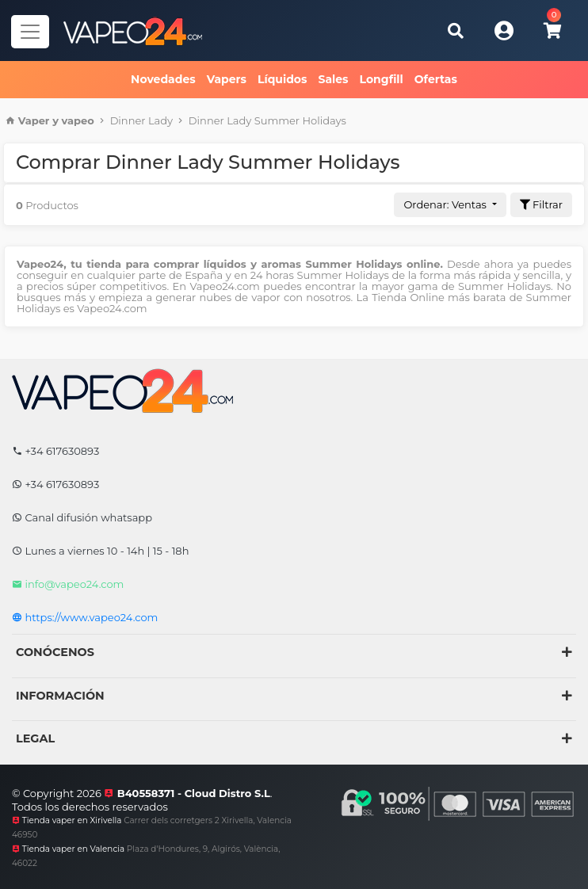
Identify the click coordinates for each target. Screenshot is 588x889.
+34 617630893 (55, 451)
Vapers (227, 79)
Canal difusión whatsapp (82, 517)
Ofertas (436, 79)
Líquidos (282, 79)
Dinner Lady (141, 120)
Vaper (34, 120)
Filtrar (541, 204)
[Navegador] (30, 32)
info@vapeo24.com (68, 584)
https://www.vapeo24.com (85, 617)
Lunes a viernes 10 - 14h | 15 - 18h (100, 551)
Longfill (382, 79)
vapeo (78, 120)
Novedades (163, 79)
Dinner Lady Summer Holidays (267, 120)
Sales (333, 79)
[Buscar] (456, 31)
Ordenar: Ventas (446, 204)
